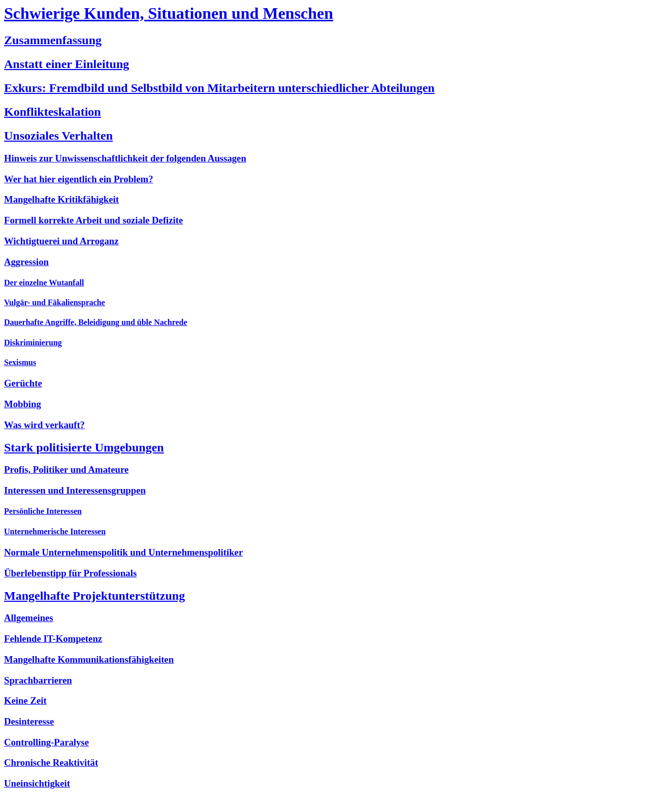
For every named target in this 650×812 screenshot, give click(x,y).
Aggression (26, 262)
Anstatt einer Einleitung (67, 64)
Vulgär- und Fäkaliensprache (55, 302)
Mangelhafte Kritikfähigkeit (61, 199)
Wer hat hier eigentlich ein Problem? (79, 179)
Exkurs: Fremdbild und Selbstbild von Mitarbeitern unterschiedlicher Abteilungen (219, 88)
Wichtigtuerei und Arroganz (61, 241)
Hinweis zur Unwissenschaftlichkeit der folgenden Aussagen (125, 158)
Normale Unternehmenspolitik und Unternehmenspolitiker (123, 552)
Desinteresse (29, 721)
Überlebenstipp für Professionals (70, 573)
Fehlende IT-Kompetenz (53, 639)
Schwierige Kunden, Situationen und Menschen (169, 13)
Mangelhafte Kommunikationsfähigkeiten (89, 659)
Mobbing (23, 404)
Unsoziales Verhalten (58, 136)
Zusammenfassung (53, 40)
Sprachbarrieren (38, 680)
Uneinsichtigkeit (37, 783)
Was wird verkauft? (44, 425)
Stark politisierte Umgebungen (84, 447)
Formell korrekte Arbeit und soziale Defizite (93, 220)
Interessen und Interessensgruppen (75, 490)
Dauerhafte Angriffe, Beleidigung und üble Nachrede (96, 322)
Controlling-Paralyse (46, 742)
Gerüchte (23, 383)
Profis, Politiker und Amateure (66, 469)
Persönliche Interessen (43, 511)
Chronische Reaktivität (51, 762)
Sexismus (20, 362)
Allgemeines (29, 618)
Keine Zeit (25, 701)
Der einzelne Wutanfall (44, 283)
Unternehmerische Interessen (55, 531)
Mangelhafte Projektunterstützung (94, 596)
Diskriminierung (33, 343)
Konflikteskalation (53, 112)
